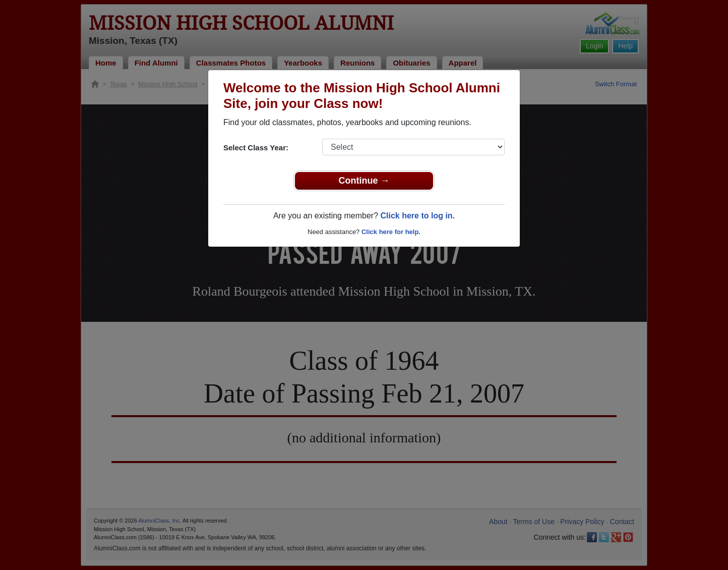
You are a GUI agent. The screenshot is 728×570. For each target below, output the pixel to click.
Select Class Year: (256, 148)
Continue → (364, 181)
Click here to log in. (417, 216)
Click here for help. (391, 232)
